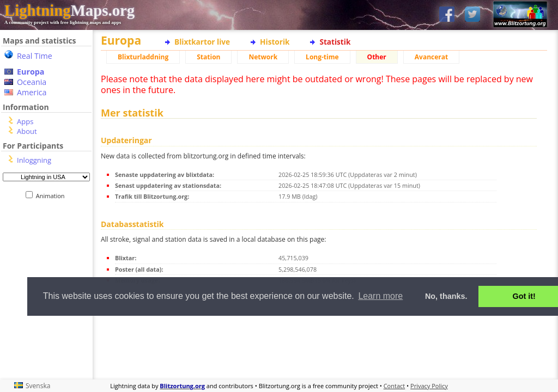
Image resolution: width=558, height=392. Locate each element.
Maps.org (69, 10)
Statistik (335, 42)
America (32, 92)
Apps (25, 121)
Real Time (35, 56)
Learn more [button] (380, 296)
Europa (31, 72)
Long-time (322, 57)
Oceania (32, 82)
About (27, 131)
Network (263, 57)
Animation (53, 196)
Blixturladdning (143, 57)
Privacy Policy (429, 386)
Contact (395, 386)
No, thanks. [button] (446, 296)
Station (208, 57)
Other (377, 57)
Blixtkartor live (202, 42)
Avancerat (431, 57)
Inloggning (34, 160)
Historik (275, 42)
